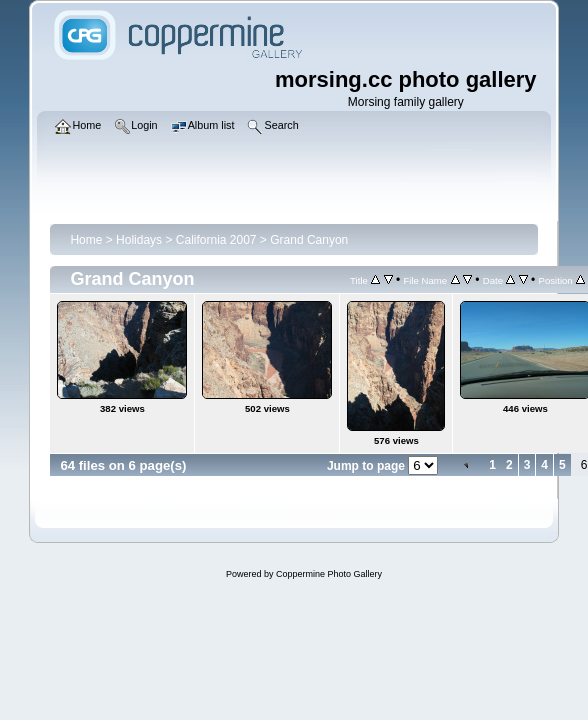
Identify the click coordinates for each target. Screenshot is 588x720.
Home (86, 240)
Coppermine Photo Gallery (329, 574)
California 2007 (216, 240)
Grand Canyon (309, 240)
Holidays (139, 240)
